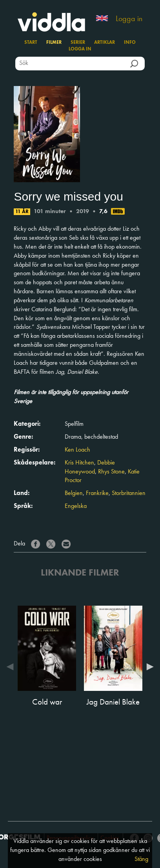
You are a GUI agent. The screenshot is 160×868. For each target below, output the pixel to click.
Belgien (74, 493)
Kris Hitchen (79, 463)
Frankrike (97, 493)
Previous (12, 667)
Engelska (76, 506)
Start (31, 43)
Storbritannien (129, 493)
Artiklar (105, 43)
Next (148, 667)
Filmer (54, 43)
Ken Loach (77, 450)
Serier (78, 43)
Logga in (129, 19)
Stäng (141, 859)
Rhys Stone (111, 472)
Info (130, 43)
